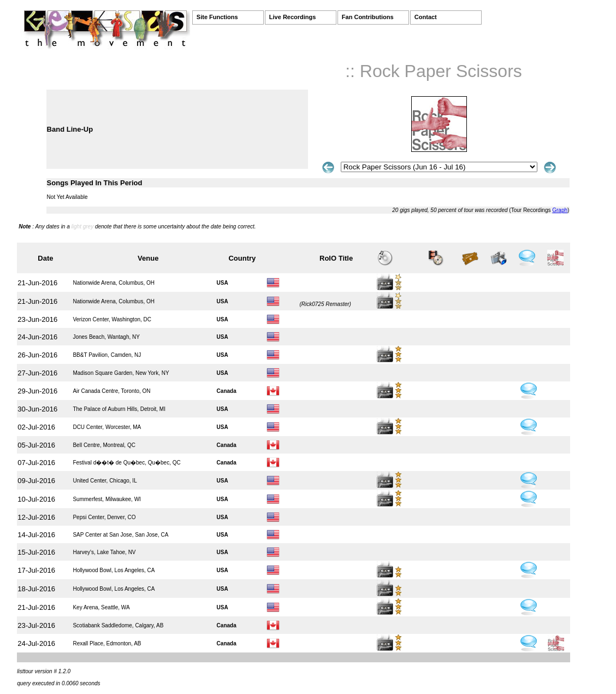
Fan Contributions (368, 17)
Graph (560, 210)
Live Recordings (293, 17)
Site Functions (217, 17)
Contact (426, 17)
